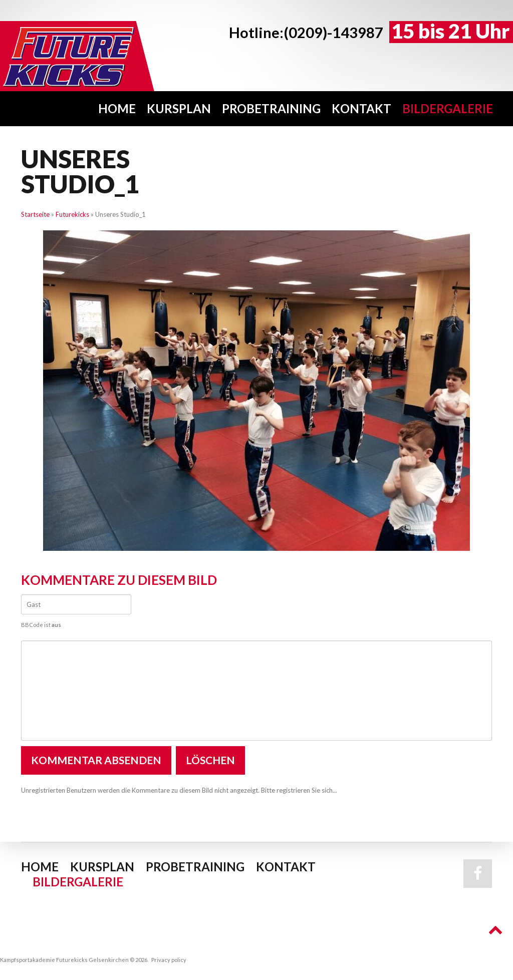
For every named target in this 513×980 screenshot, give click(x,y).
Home (117, 108)
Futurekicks (72, 214)
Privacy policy (169, 960)
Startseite (35, 214)
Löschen (210, 760)
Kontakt (361, 108)
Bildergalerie (448, 108)
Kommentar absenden (96, 760)
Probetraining (271, 108)
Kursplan (179, 108)
